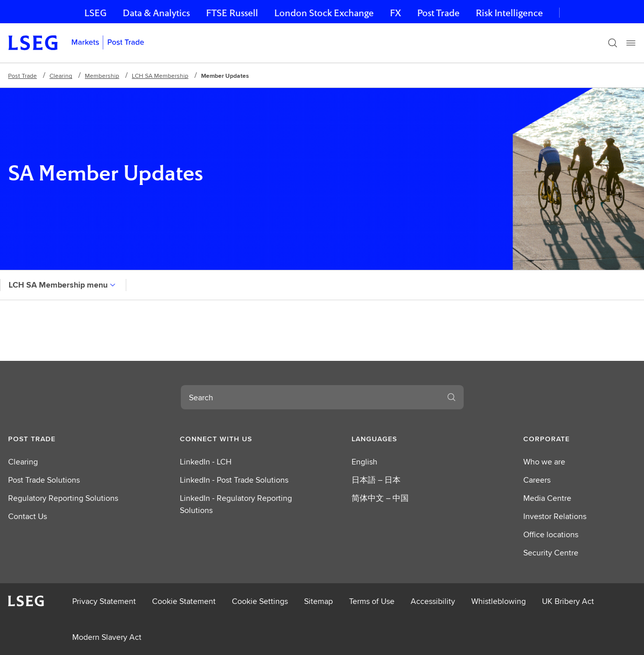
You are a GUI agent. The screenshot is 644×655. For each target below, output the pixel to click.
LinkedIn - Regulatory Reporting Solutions (236, 504)
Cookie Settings (260, 601)
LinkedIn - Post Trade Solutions (234, 480)
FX (395, 13)
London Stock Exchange (324, 13)
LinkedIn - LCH (206, 462)
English (364, 462)
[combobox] (310, 397)
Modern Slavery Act (107, 637)
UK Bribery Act (568, 601)
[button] (64, 439)
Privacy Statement (104, 601)
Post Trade (438, 13)
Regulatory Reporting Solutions (63, 498)
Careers (537, 480)
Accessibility (433, 601)
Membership (102, 76)
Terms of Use (372, 601)
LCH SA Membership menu (63, 285)
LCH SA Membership (160, 76)
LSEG (95, 13)
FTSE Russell (232, 13)
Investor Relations (555, 516)
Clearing (61, 76)
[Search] (613, 43)
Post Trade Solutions (44, 480)
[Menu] (631, 43)
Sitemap (318, 601)
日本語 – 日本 (376, 480)
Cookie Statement (184, 601)
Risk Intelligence (509, 13)
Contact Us (28, 516)
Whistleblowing (499, 601)
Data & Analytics (156, 13)
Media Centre (547, 498)
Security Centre (551, 553)
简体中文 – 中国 (380, 498)
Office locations (551, 534)
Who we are (544, 462)
